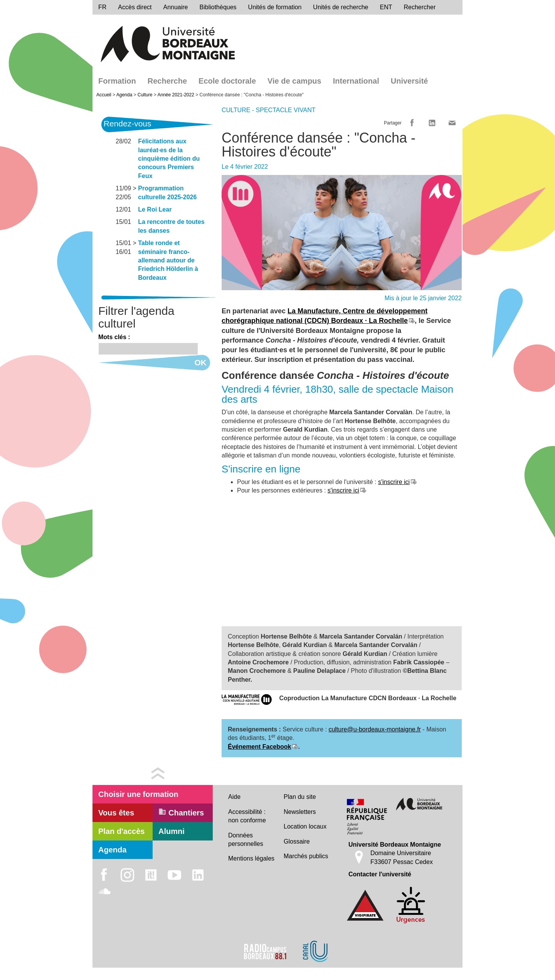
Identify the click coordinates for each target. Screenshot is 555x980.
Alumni (172, 831)
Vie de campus (294, 81)
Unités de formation (275, 7)
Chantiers (181, 812)
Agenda (124, 95)
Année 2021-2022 (176, 95)
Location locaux (305, 826)
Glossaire (297, 841)
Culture (145, 95)
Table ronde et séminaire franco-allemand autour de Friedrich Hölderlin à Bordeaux (168, 260)
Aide (234, 797)
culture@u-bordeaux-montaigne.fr (375, 729)
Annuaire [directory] (175, 7)
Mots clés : (114, 337)
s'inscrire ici (394, 482)
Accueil (104, 95)
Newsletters (300, 812)
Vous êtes (116, 813)
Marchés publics (306, 856)
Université (410, 81)
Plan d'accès (121, 831)
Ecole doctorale (227, 81)
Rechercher (420, 7)
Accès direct (135, 7)
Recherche (167, 81)
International (356, 81)
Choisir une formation (138, 794)
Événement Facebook (260, 747)
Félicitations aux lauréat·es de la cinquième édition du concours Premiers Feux (169, 159)
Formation (117, 81)
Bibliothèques (218, 7)
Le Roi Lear (155, 209)
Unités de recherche (341, 7)
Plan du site (300, 797)
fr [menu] (102, 7)
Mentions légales (251, 858)
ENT (386, 7)
